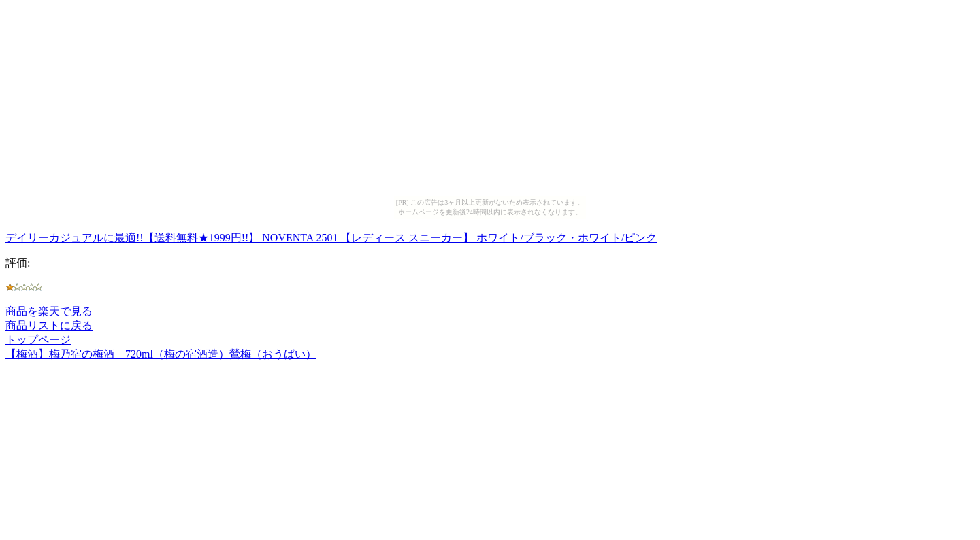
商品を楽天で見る (49, 311)
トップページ (38, 340)
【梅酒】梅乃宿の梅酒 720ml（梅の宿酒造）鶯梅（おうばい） (161, 354)
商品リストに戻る (49, 325)
